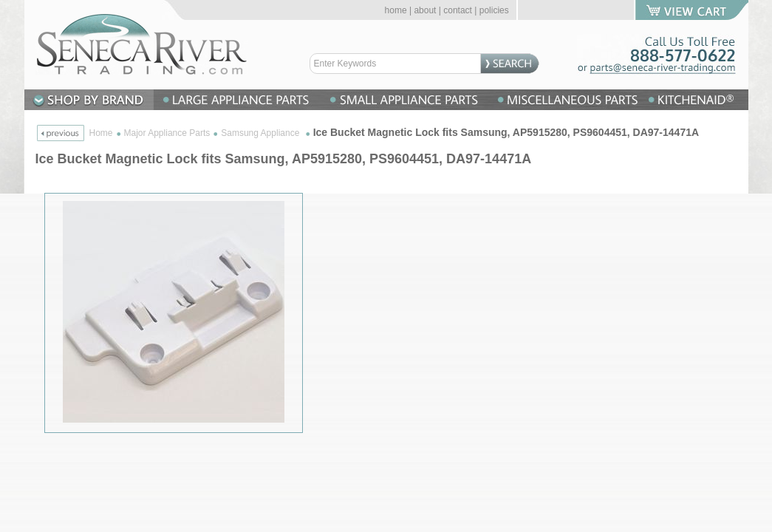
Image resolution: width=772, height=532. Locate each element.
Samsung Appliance (261, 133)
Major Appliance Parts (167, 133)
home (396, 10)
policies (494, 10)
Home (101, 133)
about (425, 10)
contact (458, 10)
